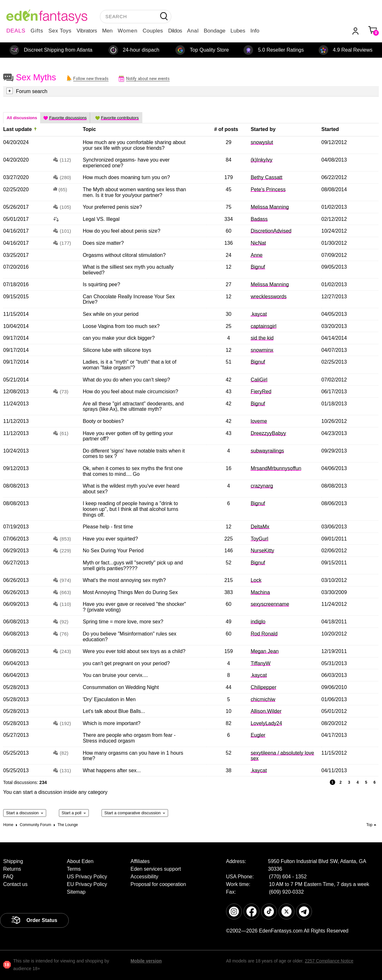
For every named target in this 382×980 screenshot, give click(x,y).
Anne (256, 255)
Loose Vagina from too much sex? (121, 326)
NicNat (258, 243)
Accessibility (144, 877)
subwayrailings (267, 451)
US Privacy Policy (87, 877)
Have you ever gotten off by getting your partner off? (128, 436)
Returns (12, 869)
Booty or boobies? (103, 421)
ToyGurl (259, 539)
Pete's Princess (268, 189)
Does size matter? (103, 243)
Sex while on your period (111, 314)
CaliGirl (259, 380)
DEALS (16, 31)
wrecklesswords (269, 297)
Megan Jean (265, 651)
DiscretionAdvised (271, 231)
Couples (153, 31)
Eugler (258, 735)
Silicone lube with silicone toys (117, 350)
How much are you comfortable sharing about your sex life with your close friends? (134, 145)
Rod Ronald (264, 634)
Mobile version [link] (146, 961)
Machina (260, 592)
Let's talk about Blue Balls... (114, 711)
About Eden (80, 861)
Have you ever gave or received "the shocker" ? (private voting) (134, 607)
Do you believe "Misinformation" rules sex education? (130, 637)
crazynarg (262, 486)
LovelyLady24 (266, 723)
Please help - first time (108, 527)
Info (255, 31)
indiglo (258, 622)
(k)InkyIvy (261, 160)
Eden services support (156, 869)
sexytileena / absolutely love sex (282, 756)
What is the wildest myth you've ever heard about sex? (131, 489)
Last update (18, 129)
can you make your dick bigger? (119, 338)
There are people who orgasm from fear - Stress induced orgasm (129, 738)
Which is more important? (112, 723)
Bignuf (258, 267)
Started (330, 129)
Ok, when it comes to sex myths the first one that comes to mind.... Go (133, 471)
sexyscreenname (270, 604)
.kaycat (259, 314)
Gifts (37, 31)
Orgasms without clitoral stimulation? (124, 255)
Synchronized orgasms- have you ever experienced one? (126, 163)
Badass (259, 219)
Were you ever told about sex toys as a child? (134, 651)
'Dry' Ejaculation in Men (109, 699)
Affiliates (140, 861)
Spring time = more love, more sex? (123, 622)
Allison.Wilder (266, 711)
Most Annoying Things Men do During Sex (130, 592)
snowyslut (262, 142)
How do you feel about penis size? (122, 231)
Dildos (175, 31)
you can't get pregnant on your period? (126, 663)
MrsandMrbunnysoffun (276, 468)
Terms (74, 869)
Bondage (215, 31)
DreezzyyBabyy (268, 433)
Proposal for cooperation (158, 884)
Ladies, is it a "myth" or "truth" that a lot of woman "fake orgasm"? (130, 365)
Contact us (15, 884)
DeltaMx (260, 527)
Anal (193, 31)
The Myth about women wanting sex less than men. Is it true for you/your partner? (134, 192)
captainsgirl (263, 326)
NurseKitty (262, 551)
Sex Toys (60, 31)
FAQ (8, 877)
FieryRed (261, 392)
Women (128, 31)
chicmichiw (263, 699)
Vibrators (87, 31)
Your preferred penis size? (112, 207)
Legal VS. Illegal (101, 219)
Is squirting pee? (101, 284)
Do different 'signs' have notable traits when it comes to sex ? (134, 454)
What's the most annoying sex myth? (124, 580)
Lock (256, 580)
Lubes (238, 31)
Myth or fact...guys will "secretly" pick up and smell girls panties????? (133, 566)
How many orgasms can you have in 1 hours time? (133, 756)
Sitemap (76, 892)
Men (107, 31)
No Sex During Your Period (113, 551)
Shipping (13, 861)
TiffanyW (260, 663)
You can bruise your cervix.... (115, 675)
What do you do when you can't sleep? (126, 380)
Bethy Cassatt (266, 177)
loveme (259, 421)
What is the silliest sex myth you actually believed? (128, 270)
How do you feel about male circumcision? (131, 392)
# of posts (226, 129)
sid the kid (262, 338)
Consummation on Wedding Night (121, 687)
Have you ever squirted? (110, 539)
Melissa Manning (270, 207)
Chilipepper (263, 687)
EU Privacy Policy (87, 884)
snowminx (262, 350)
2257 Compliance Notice (329, 961)
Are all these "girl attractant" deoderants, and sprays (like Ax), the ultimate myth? (133, 407)
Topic (89, 129)
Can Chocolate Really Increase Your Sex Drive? (129, 299)
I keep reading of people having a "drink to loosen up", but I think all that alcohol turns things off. (131, 509)
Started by (263, 129)
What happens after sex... (112, 770)
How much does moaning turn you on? (126, 177)
